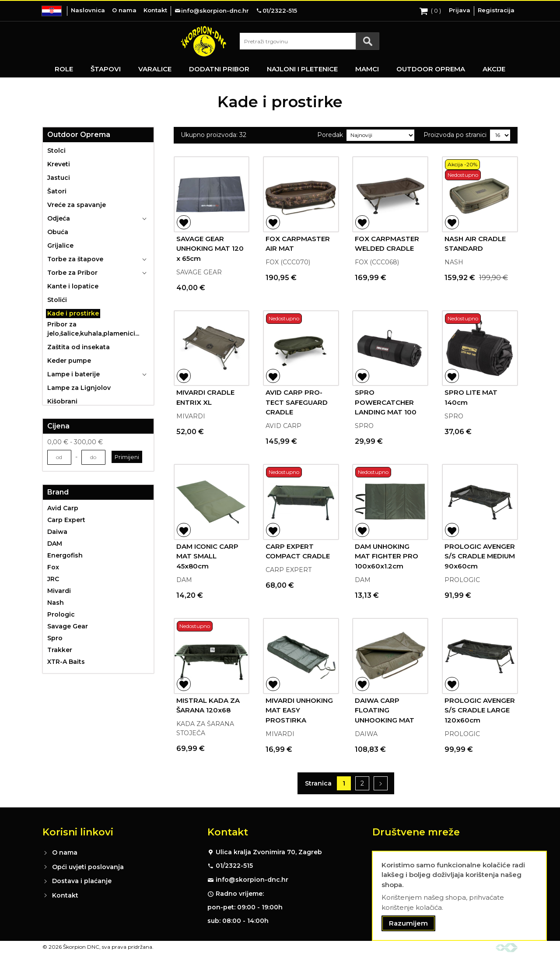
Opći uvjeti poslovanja (88, 867)
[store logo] (203, 41)
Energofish (65, 555)
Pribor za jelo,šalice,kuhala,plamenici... (93, 329)
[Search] (367, 41)
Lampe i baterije (73, 374)
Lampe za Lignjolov (79, 388)
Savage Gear (68, 626)
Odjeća (59, 218)
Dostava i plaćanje (82, 881)
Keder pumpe (69, 361)
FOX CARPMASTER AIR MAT (298, 244)
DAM (55, 544)
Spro (55, 638)
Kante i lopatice (73, 286)
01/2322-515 (234, 866)
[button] (184, 222)
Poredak (330, 135)
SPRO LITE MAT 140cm (471, 397)
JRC (53, 579)
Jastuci (59, 178)
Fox (53, 567)
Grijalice (60, 246)
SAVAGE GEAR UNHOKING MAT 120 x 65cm (210, 249)
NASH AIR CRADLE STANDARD (475, 244)
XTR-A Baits (66, 662)
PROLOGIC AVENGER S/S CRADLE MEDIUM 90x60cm (480, 556)
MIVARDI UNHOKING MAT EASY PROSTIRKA (299, 710)
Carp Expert (66, 520)
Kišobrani (62, 401)
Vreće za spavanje (77, 205)
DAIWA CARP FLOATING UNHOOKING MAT (385, 710)
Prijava (460, 10)
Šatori (57, 191)
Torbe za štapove (75, 259)
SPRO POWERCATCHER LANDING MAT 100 (386, 402)
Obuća (58, 232)
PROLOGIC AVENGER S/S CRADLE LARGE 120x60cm (480, 710)
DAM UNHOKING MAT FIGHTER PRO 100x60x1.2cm (387, 556)
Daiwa (57, 532)
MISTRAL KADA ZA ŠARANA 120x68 (208, 705)
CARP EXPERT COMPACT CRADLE (298, 551)
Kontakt (155, 10)
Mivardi (59, 591)
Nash (56, 603)
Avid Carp (63, 508)
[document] (459, 896)
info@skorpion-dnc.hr (252, 880)
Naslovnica (88, 10)
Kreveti (59, 164)
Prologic (61, 614)
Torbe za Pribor (72, 273)
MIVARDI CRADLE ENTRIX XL (205, 397)
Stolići (57, 300)
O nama (124, 10)
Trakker (60, 650)
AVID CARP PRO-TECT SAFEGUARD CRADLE (297, 402)
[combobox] (309, 41)
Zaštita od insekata (79, 347)
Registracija (496, 10)
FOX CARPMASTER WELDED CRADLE (387, 244)
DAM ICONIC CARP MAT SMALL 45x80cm (207, 556)
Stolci (56, 151)
